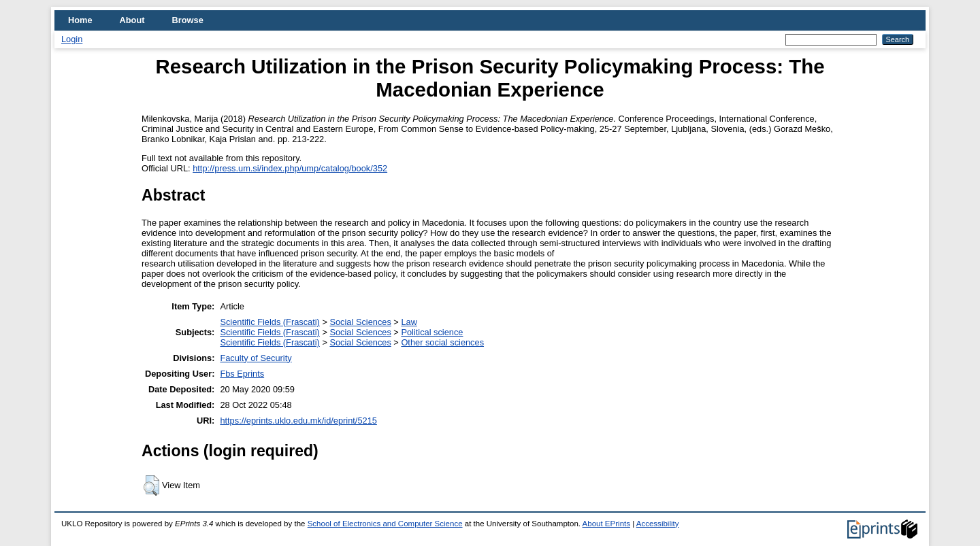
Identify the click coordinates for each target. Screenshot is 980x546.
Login (72, 39)
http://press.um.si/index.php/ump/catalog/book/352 (290, 168)
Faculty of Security (256, 358)
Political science (432, 332)
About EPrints (606, 524)
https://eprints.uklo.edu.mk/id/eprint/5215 (298, 421)
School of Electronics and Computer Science (385, 524)
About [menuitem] (132, 20)
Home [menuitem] (80, 20)
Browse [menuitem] (188, 20)
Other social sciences (442, 342)
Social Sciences (360, 322)
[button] (151, 485)
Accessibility (658, 524)
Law (409, 322)
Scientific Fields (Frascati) (269, 322)
